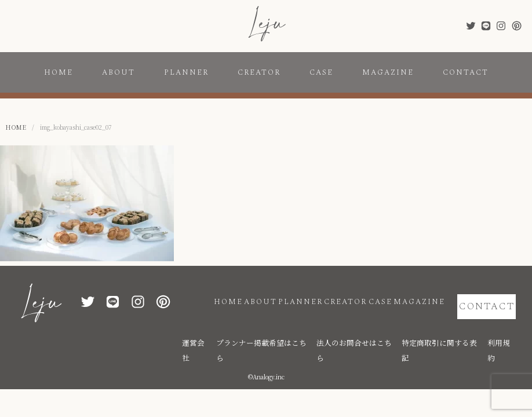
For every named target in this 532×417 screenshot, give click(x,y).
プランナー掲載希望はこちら (312, 326)
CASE (321, 72)
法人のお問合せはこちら (388, 326)
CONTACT (466, 72)
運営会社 (257, 326)
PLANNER (186, 72)
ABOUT (119, 72)
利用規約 (507, 326)
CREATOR (259, 72)
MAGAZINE (388, 72)
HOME (59, 72)
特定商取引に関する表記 (457, 326)
